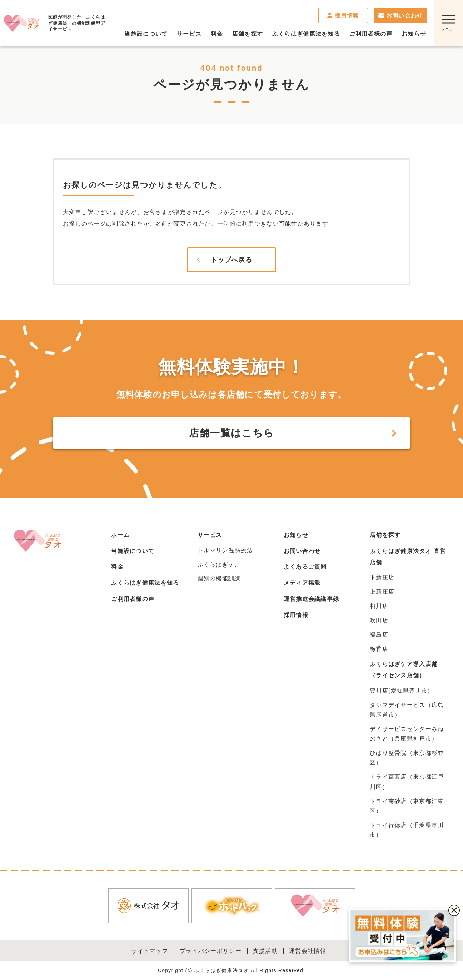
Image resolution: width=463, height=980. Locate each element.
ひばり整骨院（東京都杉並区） (407, 758)
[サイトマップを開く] (449, 23)
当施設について (133, 551)
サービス (210, 535)
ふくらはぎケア (219, 565)
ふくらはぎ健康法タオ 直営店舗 (408, 557)
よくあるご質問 (305, 567)
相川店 (379, 606)
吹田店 (379, 620)
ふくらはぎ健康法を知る (145, 583)
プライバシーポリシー (211, 951)
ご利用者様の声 (133, 599)
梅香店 (379, 649)
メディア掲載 (302, 583)
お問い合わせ (401, 16)
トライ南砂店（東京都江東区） (407, 806)
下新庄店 (382, 577)
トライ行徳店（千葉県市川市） (407, 830)
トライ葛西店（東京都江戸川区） (407, 782)
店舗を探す (385, 535)
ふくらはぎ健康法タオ (21, 23)
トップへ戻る (231, 260)
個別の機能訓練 (219, 578)
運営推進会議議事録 (312, 599)
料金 (117, 567)
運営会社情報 (308, 951)
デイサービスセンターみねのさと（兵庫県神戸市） (407, 734)
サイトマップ (150, 951)
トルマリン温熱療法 (225, 550)
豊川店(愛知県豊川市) (400, 691)
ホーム (120, 535)
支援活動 (265, 951)
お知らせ (296, 535)
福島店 (379, 635)
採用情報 (343, 16)
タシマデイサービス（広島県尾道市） (407, 710)
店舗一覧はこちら (231, 433)
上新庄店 (382, 592)
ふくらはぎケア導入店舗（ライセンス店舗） (404, 670)
